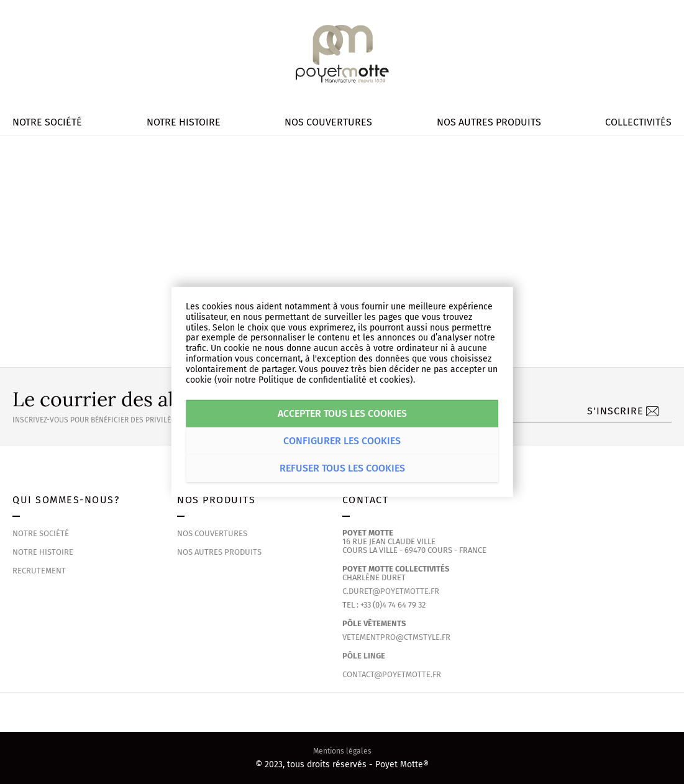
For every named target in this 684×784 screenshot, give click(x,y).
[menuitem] (47, 122)
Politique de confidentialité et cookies (334, 379)
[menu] (342, 122)
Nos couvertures (212, 533)
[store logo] (342, 54)
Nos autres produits (219, 552)
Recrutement (39, 571)
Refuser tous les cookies (342, 468)
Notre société (41, 533)
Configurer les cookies (342, 441)
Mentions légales (342, 751)
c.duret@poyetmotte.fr (391, 591)
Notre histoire (43, 552)
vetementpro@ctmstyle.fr (396, 637)
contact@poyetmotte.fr (392, 674)
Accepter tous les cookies (342, 413)
